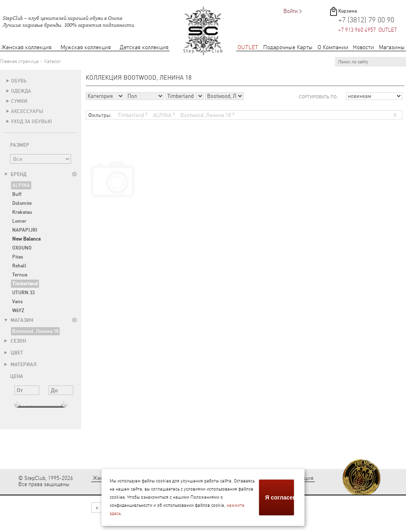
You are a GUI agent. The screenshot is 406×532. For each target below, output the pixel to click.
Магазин (19, 320)
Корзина (348, 11)
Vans (17, 302)
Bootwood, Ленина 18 (35, 331)
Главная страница (19, 61)
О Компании (333, 47)
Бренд (15, 174)
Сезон (15, 341)
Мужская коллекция (86, 47)
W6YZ (18, 311)
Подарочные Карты (288, 47)
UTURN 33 (23, 293)
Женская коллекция (26, 47)
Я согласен (280, 497)
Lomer (19, 221)
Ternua (20, 275)
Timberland (133, 114)
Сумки (19, 101)
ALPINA (21, 185)
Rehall (19, 266)
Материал (20, 365)
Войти (290, 11)
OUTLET (248, 47)
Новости (363, 47)
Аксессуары (27, 111)
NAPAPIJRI (25, 230)
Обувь (19, 81)
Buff (17, 194)
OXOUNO (22, 248)
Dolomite (22, 203)
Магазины (392, 47)
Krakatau (22, 212)
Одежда (21, 91)
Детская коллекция (144, 47)
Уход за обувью (31, 122)
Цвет (14, 353)
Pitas (18, 257)
